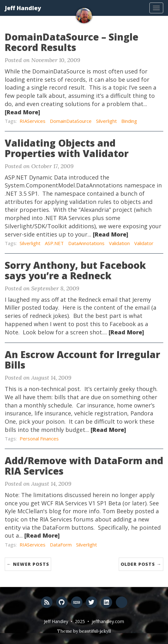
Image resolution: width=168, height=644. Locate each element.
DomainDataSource (71, 121)
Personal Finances (39, 439)
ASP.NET (54, 243)
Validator (144, 243)
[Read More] (22, 112)
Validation (119, 243)
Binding (129, 121)
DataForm (61, 545)
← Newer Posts (28, 564)
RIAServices (33, 121)
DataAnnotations (86, 243)
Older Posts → (141, 564)
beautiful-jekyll (95, 631)
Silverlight (106, 121)
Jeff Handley (23, 8)
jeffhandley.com (108, 621)
